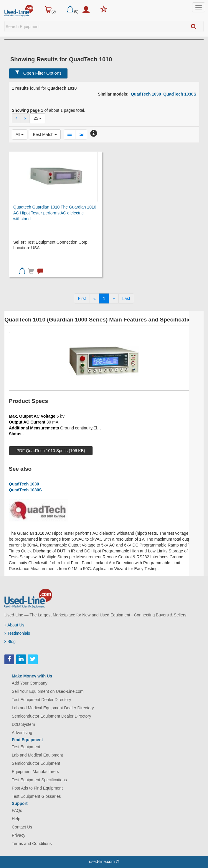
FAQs (17, 810)
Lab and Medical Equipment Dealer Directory (53, 708)
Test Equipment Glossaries (36, 796)
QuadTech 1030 (146, 94)
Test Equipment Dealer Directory (42, 700)
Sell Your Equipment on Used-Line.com (48, 691)
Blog (10, 641)
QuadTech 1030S (180, 94)
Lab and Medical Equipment (37, 755)
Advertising (22, 733)
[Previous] (95, 298)
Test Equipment (26, 747)
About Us (14, 625)
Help (16, 819)
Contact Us (22, 827)
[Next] (114, 298)
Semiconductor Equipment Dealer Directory (51, 716)
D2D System (23, 724)
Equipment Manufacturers (35, 772)
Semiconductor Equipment (36, 763)
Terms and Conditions (32, 844)
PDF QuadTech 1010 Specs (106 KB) (51, 451)
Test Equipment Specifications (39, 780)
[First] (82, 298)
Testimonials (17, 633)
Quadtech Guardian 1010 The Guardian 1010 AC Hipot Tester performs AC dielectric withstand (55, 213)
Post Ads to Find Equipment (37, 788)
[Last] (126, 298)
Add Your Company (30, 683)
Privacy (19, 835)
